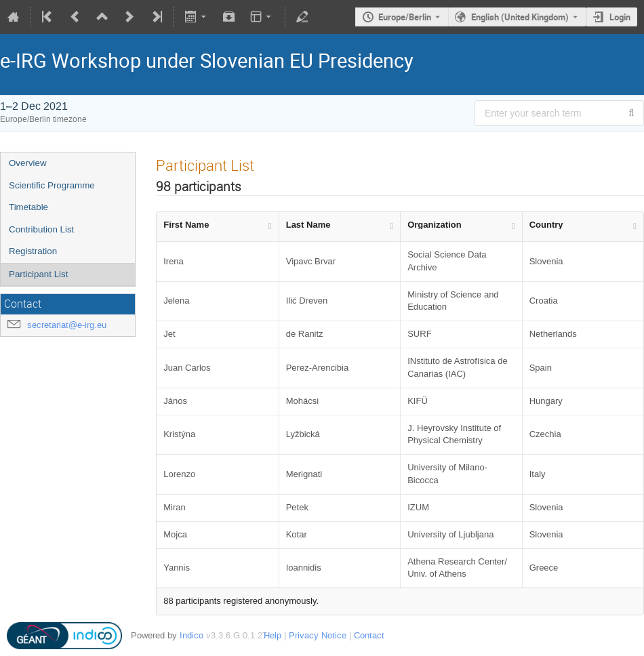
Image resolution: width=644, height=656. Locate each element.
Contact (369, 635)
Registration (33, 251)
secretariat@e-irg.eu (67, 325)
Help (273, 635)
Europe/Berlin (405, 17)
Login (620, 17)
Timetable (28, 207)
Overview (28, 163)
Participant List (38, 274)
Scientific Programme (52, 185)
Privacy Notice (318, 635)
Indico (192, 635)
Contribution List (41, 229)
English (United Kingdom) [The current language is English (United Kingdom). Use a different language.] (520, 17)
